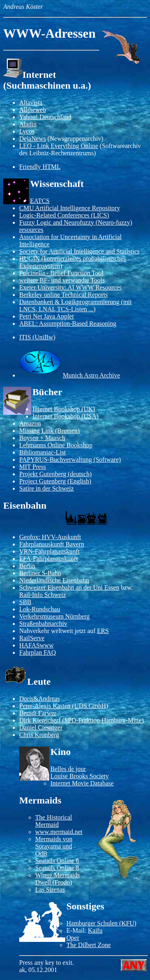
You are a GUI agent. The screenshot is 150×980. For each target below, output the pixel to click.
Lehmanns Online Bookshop (56, 445)
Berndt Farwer (38, 713)
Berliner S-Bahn (40, 573)
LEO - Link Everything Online (59, 146)
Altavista (31, 102)
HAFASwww (36, 645)
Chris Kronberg (39, 735)
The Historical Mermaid (54, 821)
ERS (103, 631)
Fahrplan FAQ (38, 652)
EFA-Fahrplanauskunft (48, 559)
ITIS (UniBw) (37, 337)
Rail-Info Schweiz (43, 595)
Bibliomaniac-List (42, 452)
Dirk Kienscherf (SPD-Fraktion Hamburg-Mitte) (81, 720)
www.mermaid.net (59, 832)
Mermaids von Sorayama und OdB (54, 846)
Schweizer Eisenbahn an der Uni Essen (69, 587)
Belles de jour (68, 769)
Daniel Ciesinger (41, 727)
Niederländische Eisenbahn (54, 580)
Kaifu (95, 930)
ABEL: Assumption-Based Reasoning (68, 324)
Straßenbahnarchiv (43, 624)
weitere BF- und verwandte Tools (62, 280)
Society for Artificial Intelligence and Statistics (79, 251)
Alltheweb (33, 110)
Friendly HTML (40, 167)
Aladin (28, 124)
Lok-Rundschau (40, 609)
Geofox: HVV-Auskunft (50, 537)
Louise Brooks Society (80, 776)
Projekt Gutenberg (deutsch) (55, 474)
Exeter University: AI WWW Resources (70, 287)
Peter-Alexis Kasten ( (47, 706)
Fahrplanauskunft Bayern (52, 544)
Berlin (27, 566)
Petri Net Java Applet (46, 316)
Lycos (27, 131)
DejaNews (33, 139)
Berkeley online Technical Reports (63, 295)
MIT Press (33, 467)
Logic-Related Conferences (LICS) (64, 215)
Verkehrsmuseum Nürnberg (54, 616)
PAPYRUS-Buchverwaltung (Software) (70, 460)
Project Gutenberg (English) (55, 481)
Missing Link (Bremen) (49, 431)
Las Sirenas (50, 890)
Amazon (30, 423)
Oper (73, 938)
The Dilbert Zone (89, 945)
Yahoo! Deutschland (45, 117)
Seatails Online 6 (57, 861)
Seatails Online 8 (57, 868)
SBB (25, 602)
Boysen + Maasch (42, 438)
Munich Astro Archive (91, 375)
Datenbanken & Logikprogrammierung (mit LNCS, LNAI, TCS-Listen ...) (75, 305)
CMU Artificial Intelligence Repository (70, 208)
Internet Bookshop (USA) (65, 416)
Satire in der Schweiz (46, 488)
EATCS (40, 201)
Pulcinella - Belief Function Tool (61, 273)
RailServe (32, 638)
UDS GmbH (90, 706)
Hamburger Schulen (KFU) (101, 923)
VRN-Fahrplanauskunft (49, 551)
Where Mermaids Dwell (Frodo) (58, 879)
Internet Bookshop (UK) (64, 409)
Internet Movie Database (82, 783)
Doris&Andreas (39, 699)
